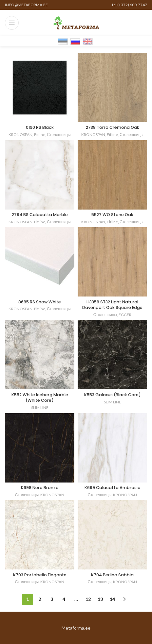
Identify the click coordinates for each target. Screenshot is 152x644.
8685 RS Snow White (40, 302)
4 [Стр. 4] (64, 599)
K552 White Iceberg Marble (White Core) (40, 398)
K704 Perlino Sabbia (112, 575)
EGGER (125, 315)
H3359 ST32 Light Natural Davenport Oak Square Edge (112, 305)
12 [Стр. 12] (88, 599)
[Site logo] (76, 22)
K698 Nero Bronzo (40, 488)
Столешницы (59, 135)
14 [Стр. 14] (112, 599)
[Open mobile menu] (12, 23)
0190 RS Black (40, 127)
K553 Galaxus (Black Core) (113, 395)
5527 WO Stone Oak (112, 215)
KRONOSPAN (20, 135)
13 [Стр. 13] (100, 599)
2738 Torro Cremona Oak (113, 127)
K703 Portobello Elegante (40, 575)
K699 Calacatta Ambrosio (113, 488)
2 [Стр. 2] (40, 599)
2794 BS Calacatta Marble (40, 215)
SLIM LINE (40, 407)
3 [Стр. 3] (52, 599)
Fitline (40, 135)
